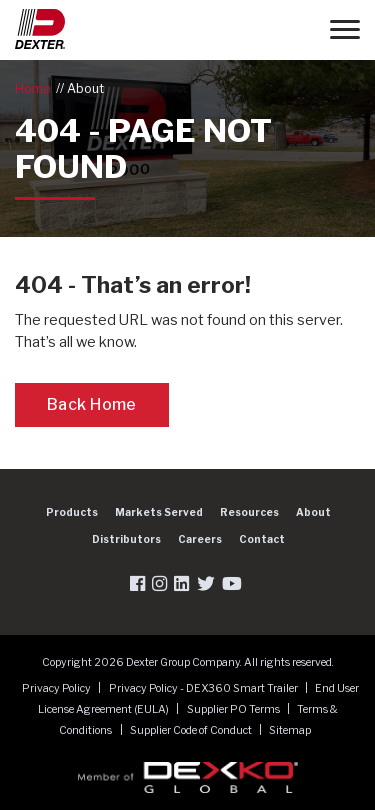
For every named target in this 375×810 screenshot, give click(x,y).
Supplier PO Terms (234, 709)
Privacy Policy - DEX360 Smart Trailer (204, 688)
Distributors (126, 539)
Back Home (92, 404)
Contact (262, 539)
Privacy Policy (57, 688)
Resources (249, 512)
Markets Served (159, 512)
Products (72, 512)
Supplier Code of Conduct (192, 730)
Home (32, 88)
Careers (200, 539)
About (85, 88)
